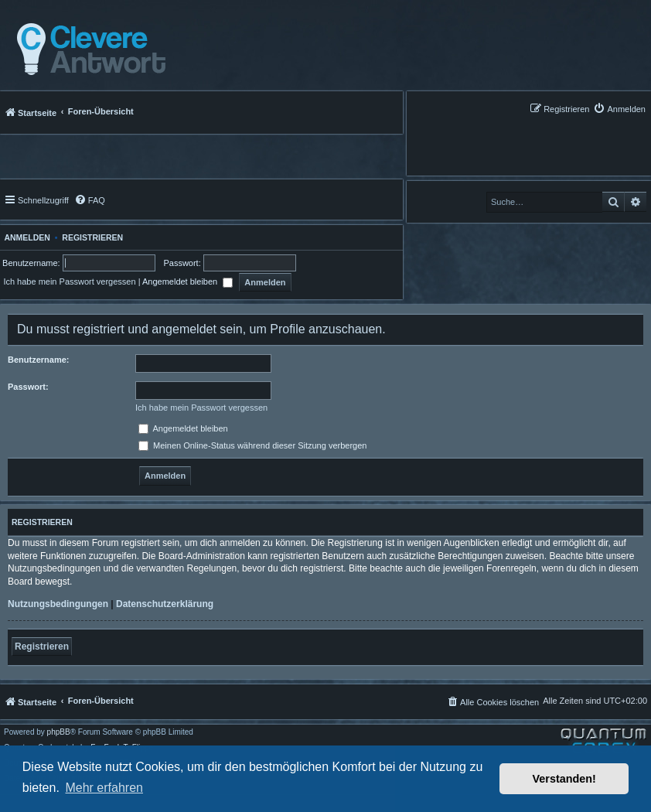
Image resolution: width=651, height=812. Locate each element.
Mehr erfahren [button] (104, 788)
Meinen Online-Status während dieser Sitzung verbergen (252, 445)
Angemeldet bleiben (187, 281)
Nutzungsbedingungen (58, 604)
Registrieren (92, 237)
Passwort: (28, 387)
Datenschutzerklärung (165, 604)
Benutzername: (38, 360)
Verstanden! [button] (564, 779)
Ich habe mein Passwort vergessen (69, 281)
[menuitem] (619, 109)
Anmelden (25, 237)
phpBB (59, 732)
